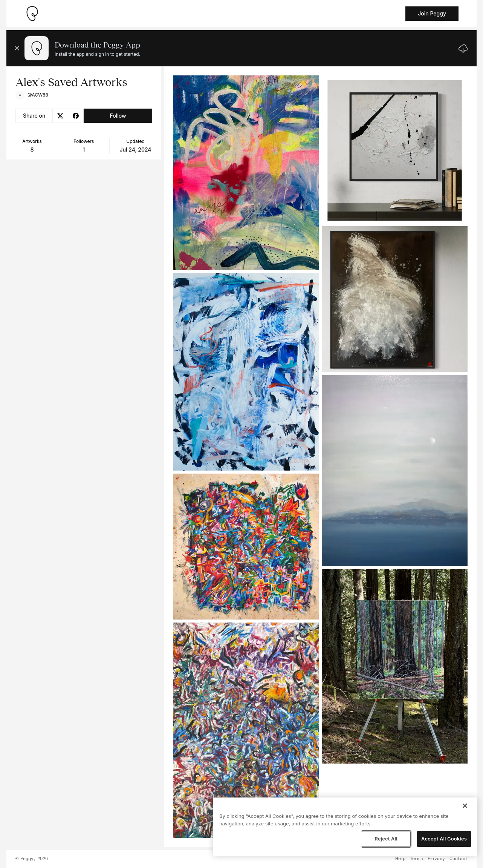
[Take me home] (32, 14)
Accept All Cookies (444, 839)
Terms (417, 859)
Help (400, 859)
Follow (118, 116)
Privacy (436, 859)
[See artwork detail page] (246, 173)
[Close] (465, 806)
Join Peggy (432, 13)
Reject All (386, 839)
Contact (459, 859)
